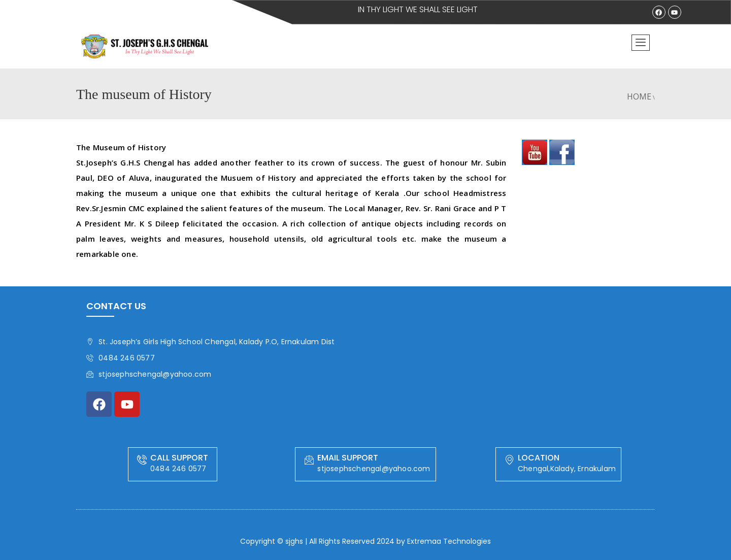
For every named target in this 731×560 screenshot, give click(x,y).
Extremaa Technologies (449, 541)
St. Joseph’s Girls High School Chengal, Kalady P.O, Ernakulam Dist (210, 342)
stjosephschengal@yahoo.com (149, 374)
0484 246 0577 (121, 358)
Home (639, 96)
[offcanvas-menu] (641, 43)
